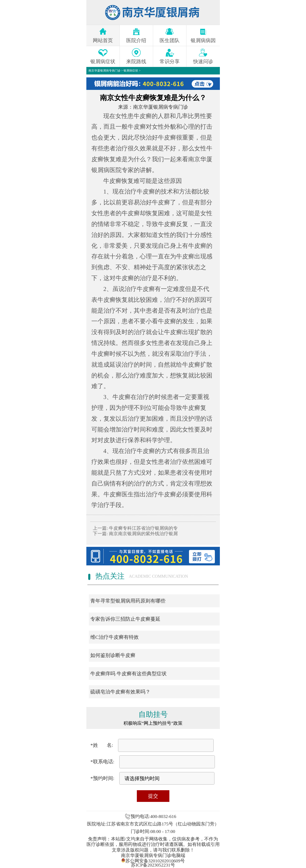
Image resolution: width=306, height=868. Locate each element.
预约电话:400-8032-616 (153, 816)
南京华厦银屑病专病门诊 (105, 71)
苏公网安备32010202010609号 (153, 860)
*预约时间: (103, 778)
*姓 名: (102, 745)
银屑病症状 (131, 71)
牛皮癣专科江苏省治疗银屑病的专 (143, 528)
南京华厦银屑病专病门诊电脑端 (153, 855)
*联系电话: (103, 762)
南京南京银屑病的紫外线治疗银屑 (143, 534)
